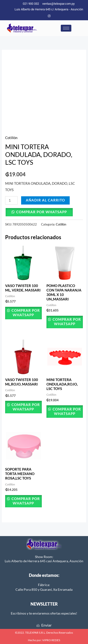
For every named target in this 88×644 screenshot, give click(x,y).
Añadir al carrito (45, 200)
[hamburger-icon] (66, 28)
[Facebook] (41, 16)
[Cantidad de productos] (11, 200)
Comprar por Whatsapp (42, 212)
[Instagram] (49, 16)
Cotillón (11, 138)
